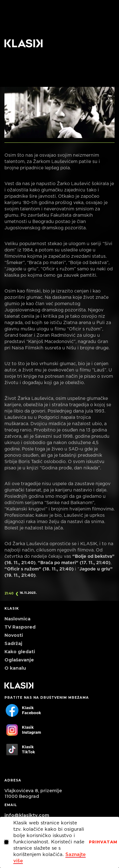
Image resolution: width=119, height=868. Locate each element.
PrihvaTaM (103, 842)
